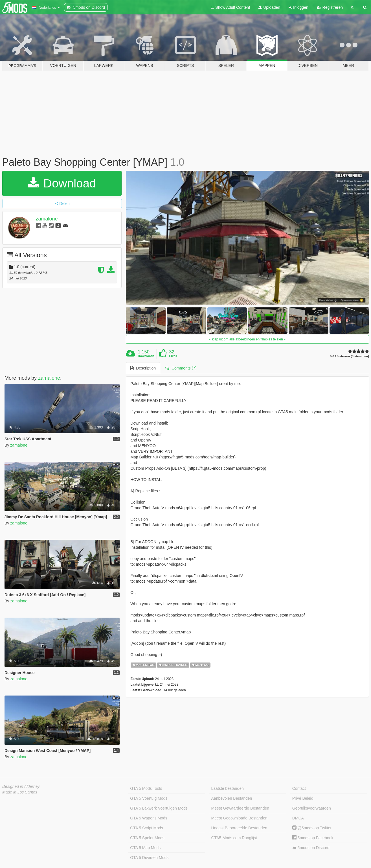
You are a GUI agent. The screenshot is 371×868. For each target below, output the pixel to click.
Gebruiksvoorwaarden (312, 808)
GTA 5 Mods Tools (146, 788)
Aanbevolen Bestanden (232, 798)
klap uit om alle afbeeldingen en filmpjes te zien (247, 339)
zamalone (47, 219)
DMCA (298, 818)
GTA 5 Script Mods (146, 828)
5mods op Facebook (313, 838)
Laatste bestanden (228, 788)
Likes (173, 356)
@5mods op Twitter (312, 828)
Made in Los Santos (20, 792)
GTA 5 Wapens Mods (149, 818)
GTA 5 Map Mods (145, 848)
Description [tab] (143, 368)
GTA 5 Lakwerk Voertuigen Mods (159, 808)
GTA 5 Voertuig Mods (149, 798)
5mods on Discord (311, 848)
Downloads (146, 356)
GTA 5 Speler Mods (147, 838)
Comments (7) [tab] (181, 368)
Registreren (330, 7)
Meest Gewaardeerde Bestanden (240, 808)
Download (62, 183)
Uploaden (269, 7)
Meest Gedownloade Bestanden (239, 818)
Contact (299, 788)
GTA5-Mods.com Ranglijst (234, 838)
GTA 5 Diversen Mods (149, 858)
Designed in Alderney (21, 786)
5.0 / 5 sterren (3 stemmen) (349, 356)
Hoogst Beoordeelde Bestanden (239, 828)
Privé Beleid (303, 798)
